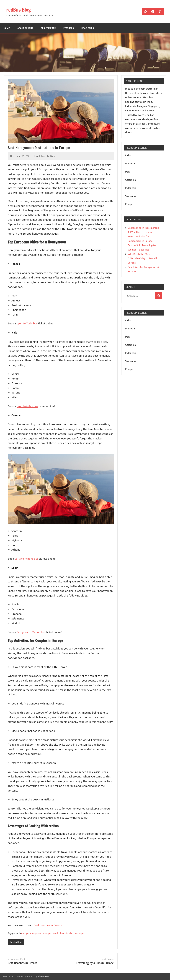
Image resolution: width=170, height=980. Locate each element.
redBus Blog (20, 9)
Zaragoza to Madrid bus (31, 632)
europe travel (51, 933)
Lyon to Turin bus (27, 323)
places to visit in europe (71, 933)
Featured (69, 28)
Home (7, 28)
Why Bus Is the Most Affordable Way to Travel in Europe (143, 258)
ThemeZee (43, 976)
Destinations (17, 942)
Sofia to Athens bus (26, 558)
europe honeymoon (32, 933)
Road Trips (88, 28)
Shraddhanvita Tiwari (45, 156)
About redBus (25, 28)
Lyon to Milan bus (27, 406)
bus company (48, 28)
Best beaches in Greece (48, 925)
